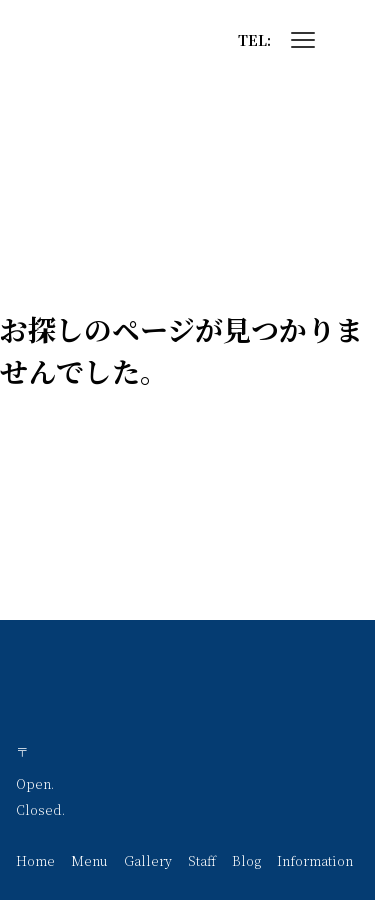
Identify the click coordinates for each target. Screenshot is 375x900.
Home (35, 860)
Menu (89, 860)
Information (315, 860)
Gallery (148, 860)
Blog (246, 860)
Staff (202, 860)
